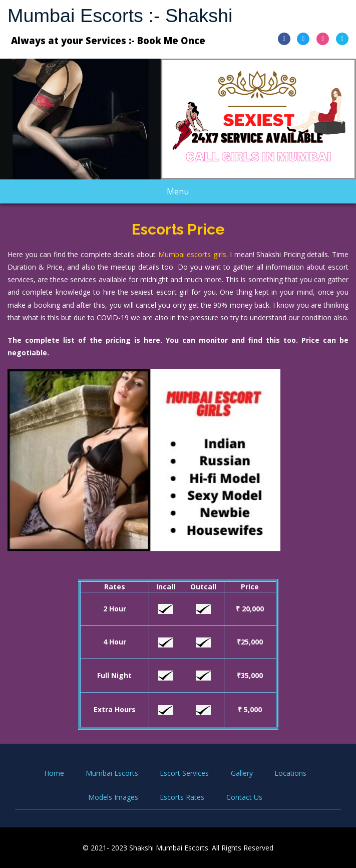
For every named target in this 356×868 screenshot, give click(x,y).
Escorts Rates (182, 797)
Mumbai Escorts (112, 773)
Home (54, 773)
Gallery (242, 773)
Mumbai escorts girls (192, 254)
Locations (290, 773)
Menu (187, 194)
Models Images (113, 797)
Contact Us (244, 797)
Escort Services (184, 773)
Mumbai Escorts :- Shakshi (120, 16)
